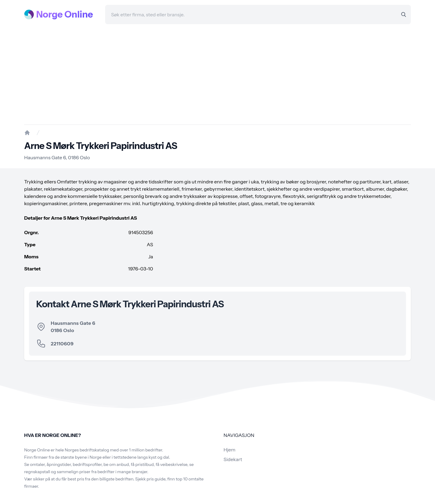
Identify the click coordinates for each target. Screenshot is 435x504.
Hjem (229, 450)
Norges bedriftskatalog (87, 450)
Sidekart (233, 459)
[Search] (404, 15)
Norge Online (65, 15)
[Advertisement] (217, 74)
